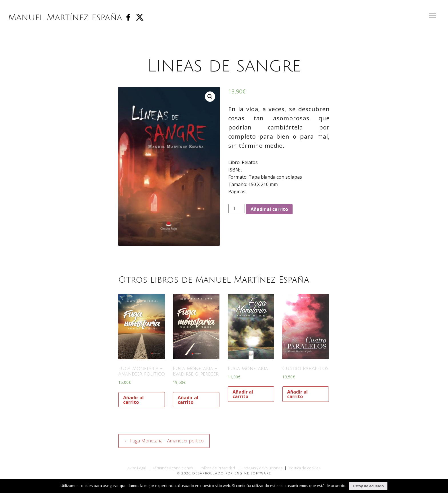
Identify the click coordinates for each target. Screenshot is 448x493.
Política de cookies (305, 468)
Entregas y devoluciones (262, 468)
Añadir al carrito (269, 209)
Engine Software (253, 473)
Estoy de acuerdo (368, 486)
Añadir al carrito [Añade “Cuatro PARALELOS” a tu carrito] (297, 394)
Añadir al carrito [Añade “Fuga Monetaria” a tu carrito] (243, 394)
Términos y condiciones (173, 468)
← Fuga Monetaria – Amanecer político (164, 441)
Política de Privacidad (217, 468)
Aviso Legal (137, 468)
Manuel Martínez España (65, 18)
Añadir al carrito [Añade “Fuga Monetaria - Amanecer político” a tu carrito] (133, 400)
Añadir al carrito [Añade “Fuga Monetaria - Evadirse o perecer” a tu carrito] (188, 400)
